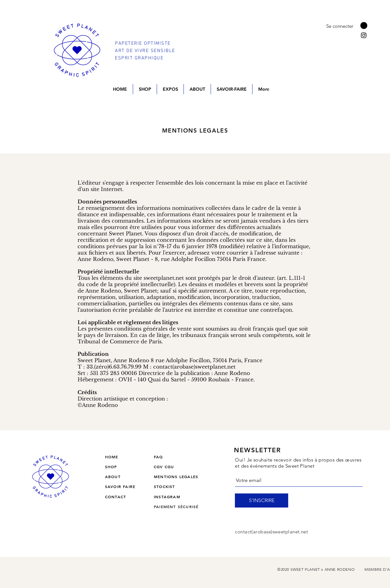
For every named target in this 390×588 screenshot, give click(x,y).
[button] (364, 26)
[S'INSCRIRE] (262, 500)
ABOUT (113, 477)
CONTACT (116, 497)
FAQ (158, 457)
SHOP (111, 467)
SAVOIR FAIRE (120, 486)
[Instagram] (364, 35)
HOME (112, 457)
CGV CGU (164, 467)
